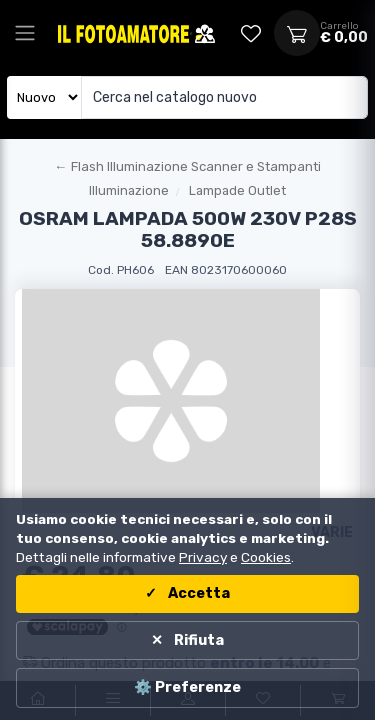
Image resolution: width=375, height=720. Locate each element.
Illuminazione (129, 190)
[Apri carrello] (297, 33)
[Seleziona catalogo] (44, 97)
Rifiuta (197, 640)
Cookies (266, 557)
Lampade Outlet (237, 190)
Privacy (203, 557)
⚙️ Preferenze (187, 687)
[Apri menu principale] (25, 33)
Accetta (197, 593)
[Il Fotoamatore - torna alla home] (117, 33)
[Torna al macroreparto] (187, 167)
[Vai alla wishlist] (251, 33)
